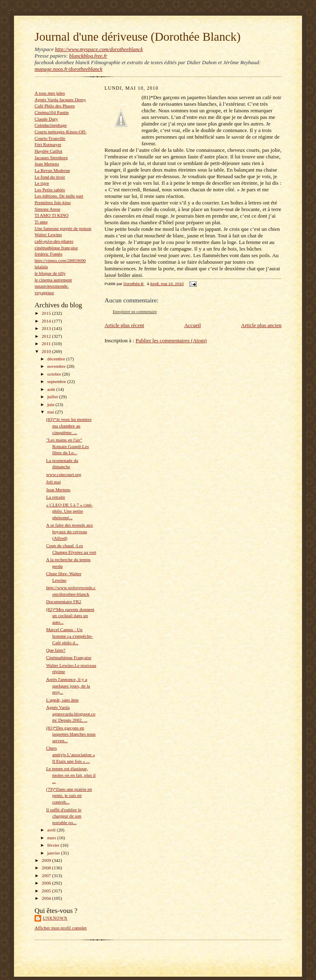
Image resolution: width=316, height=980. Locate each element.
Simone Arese (47, 209)
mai (51, 412)
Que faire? (56, 650)
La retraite (56, 497)
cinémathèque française (56, 248)
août (52, 389)
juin (51, 404)
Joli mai (53, 482)
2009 (47, 860)
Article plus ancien (261, 325)
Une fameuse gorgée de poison (63, 228)
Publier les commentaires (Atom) (171, 340)
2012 (47, 336)
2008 (47, 868)
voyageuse (44, 293)
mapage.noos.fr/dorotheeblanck (69, 69)
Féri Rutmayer (48, 144)
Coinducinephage (51, 125)
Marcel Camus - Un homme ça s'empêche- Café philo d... (70, 636)
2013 (47, 328)
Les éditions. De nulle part (59, 196)
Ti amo (41, 222)
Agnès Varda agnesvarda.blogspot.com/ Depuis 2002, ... (71, 714)
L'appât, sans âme (62, 700)
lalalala (41, 267)
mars (52, 838)
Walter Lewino (48, 235)
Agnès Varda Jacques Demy (60, 100)
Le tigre (42, 183)
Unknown (55, 918)
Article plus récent (124, 325)
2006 (47, 883)
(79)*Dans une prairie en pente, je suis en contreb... (69, 795)
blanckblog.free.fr (88, 56)
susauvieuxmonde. (52, 286)
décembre (57, 359)
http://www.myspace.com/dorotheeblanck (99, 49)
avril (52, 830)
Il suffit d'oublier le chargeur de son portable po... (64, 816)
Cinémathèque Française (69, 657)
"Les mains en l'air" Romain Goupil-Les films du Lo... (67, 446)
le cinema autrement (53, 280)
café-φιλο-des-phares (54, 241)
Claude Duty (46, 119)
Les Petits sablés (50, 190)
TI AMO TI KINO (52, 215)
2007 (47, 875)
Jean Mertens (47, 164)
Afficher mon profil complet (61, 928)
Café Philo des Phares (55, 106)
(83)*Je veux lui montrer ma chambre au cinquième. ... (69, 426)
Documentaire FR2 (64, 601)
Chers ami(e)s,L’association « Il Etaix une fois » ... (71, 754)
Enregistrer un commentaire (135, 312)
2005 (47, 891)
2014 (47, 321)
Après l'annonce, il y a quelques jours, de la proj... (68, 686)
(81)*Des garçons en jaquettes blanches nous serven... (71, 734)
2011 (47, 344)
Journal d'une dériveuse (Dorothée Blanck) (138, 37)
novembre (57, 366)
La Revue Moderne (52, 170)
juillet (53, 397)
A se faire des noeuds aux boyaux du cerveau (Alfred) (70, 531)
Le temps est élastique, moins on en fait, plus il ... (71, 775)
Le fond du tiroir (50, 177)
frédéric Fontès (48, 254)
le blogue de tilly (50, 273)
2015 (47, 313)
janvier (54, 853)
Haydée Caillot (48, 151)
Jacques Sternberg (51, 158)
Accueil (193, 325)
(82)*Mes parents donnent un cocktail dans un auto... (70, 616)
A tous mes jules (50, 93)
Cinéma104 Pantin (52, 112)
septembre (57, 381)
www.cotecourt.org (64, 474)
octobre (55, 374)
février (54, 845)
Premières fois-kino (53, 202)
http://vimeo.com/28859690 (60, 260)
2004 (47, 898)
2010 (47, 351)
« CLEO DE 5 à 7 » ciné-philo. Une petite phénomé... (69, 511)
